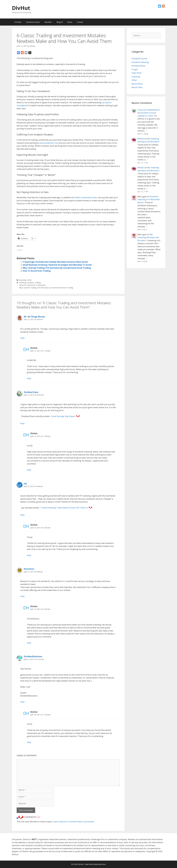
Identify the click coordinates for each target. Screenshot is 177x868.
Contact (80, 22)
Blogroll (60, 22)
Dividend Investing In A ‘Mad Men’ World (149, 199)
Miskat (141, 139)
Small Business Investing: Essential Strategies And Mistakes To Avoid (57, 265)
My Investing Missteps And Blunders (148, 237)
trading (38, 283)
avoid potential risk (49, 143)
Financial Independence (149, 110)
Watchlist (48, 22)
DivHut (21, 8)
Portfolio (18, 22)
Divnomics (29, 569)
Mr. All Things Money (34, 317)
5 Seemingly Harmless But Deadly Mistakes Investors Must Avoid (55, 262)
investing (23, 283)
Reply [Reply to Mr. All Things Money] (22, 338)
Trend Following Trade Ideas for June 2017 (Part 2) (64, 508)
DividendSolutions (33, 656)
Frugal (135, 69)
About (70, 22)
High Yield (136, 73)
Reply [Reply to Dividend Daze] (22, 423)
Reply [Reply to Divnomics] (22, 596)
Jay (25, 483)
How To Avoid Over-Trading (37, 271)
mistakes (30, 283)
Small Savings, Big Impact (63, 416)
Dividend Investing (140, 62)
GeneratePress (99, 864)
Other (29, 280)
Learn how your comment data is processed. (74, 822)
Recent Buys (137, 84)
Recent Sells (137, 87)
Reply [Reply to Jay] (22, 515)
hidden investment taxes (86, 197)
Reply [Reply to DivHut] (29, 378)
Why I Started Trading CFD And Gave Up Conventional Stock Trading (57, 268)
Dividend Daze (31, 392)
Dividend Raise (138, 66)
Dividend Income (33, 22)
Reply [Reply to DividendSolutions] (22, 702)
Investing (23, 280)
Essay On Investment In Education (32, 285)
